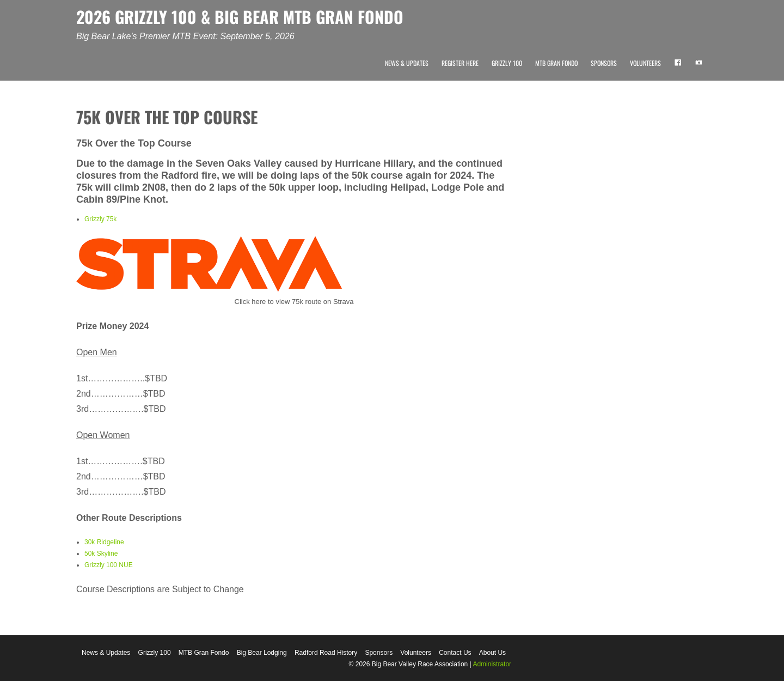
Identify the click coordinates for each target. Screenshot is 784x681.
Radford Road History (326, 653)
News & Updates (407, 63)
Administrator (492, 664)
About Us (492, 653)
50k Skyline (101, 554)
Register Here (460, 63)
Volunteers (645, 63)
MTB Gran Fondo (556, 63)
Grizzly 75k (100, 219)
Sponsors (604, 63)
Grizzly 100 (507, 63)
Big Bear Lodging (262, 653)
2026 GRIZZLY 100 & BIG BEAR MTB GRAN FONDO (240, 17)
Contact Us (455, 653)
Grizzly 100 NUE (109, 565)
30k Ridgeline (104, 542)
